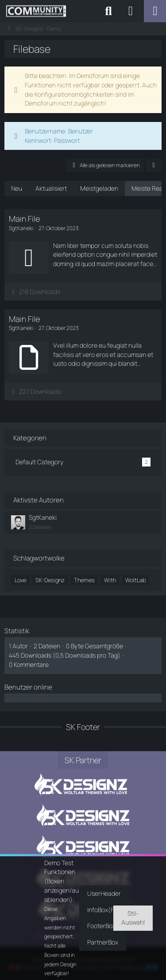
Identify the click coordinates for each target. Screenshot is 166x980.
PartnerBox (103, 942)
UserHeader (104, 893)
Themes (84, 580)
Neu (17, 188)
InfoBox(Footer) (109, 910)
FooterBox (101, 926)
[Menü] (155, 11)
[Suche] (108, 11)
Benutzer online (28, 687)
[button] (154, 165)
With (110, 580)
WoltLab (135, 580)
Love (20, 580)
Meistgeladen (99, 188)
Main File (24, 219)
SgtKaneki (43, 517)
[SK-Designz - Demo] (36, 11)
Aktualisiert (51, 188)
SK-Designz (50, 580)
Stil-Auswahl (133, 918)
